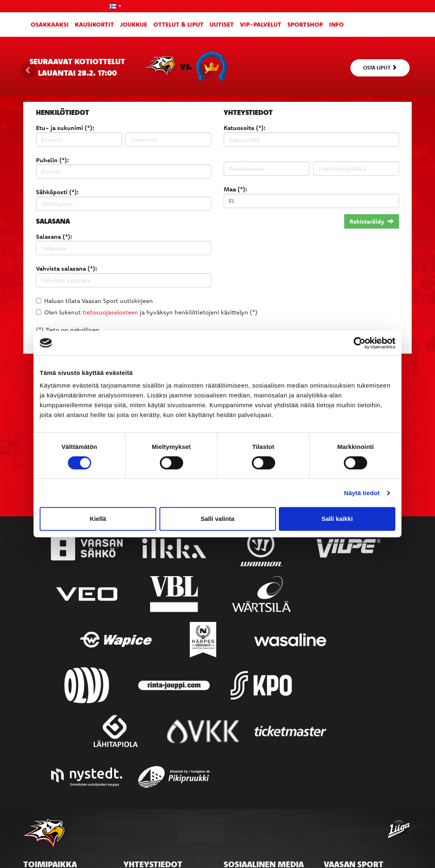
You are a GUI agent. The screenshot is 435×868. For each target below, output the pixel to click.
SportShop (305, 24)
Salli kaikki (337, 519)
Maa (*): (235, 189)
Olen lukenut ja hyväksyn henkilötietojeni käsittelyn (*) (151, 312)
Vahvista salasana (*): (66, 268)
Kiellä (98, 519)
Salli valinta (218, 519)
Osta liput (380, 67)
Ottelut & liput (178, 24)
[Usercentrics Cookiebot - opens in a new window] (360, 343)
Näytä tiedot (362, 493)
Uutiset (222, 24)
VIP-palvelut (261, 24)
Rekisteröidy (372, 221)
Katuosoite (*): (244, 128)
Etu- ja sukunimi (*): (65, 128)
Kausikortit (94, 24)
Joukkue (134, 24)
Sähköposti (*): (57, 192)
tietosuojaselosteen (110, 312)
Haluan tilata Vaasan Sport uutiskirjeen (99, 301)
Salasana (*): (54, 237)
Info (336, 24)
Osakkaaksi (50, 24)
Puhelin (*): (52, 160)
